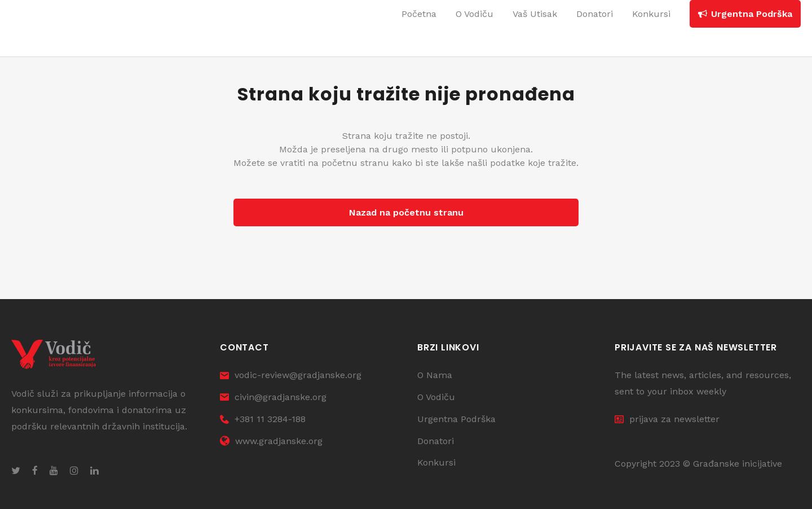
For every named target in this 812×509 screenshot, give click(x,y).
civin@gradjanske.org (273, 397)
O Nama (435, 375)
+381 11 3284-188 (263, 419)
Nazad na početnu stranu (406, 212)
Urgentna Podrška (456, 419)
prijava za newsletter (667, 419)
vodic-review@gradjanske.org (291, 375)
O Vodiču (436, 397)
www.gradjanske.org (271, 441)
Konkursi (436, 462)
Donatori (436, 441)
